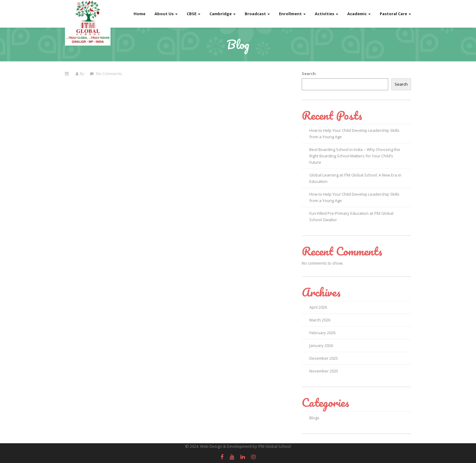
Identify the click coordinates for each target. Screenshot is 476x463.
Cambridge (223, 14)
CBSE (194, 14)
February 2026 (322, 333)
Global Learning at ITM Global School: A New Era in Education (355, 178)
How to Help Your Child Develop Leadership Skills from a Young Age (354, 134)
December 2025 (324, 358)
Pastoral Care (395, 14)
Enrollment (292, 14)
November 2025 (324, 371)
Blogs (314, 418)
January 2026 (321, 345)
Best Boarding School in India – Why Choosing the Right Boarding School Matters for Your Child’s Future (355, 156)
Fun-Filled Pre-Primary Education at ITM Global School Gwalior (351, 216)
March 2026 (320, 320)
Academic (359, 14)
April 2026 (318, 307)
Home (139, 14)
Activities (326, 14)
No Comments (109, 74)
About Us (166, 14)
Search (309, 74)
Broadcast (257, 14)
